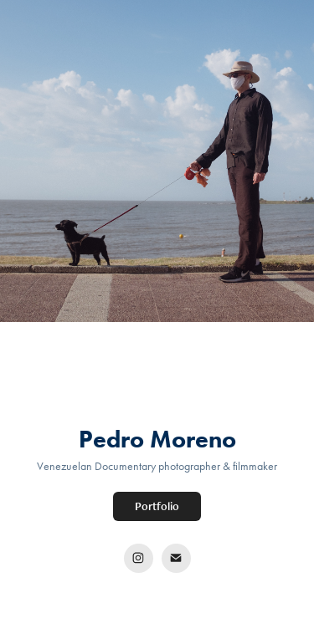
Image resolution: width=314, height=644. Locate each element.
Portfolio (157, 506)
